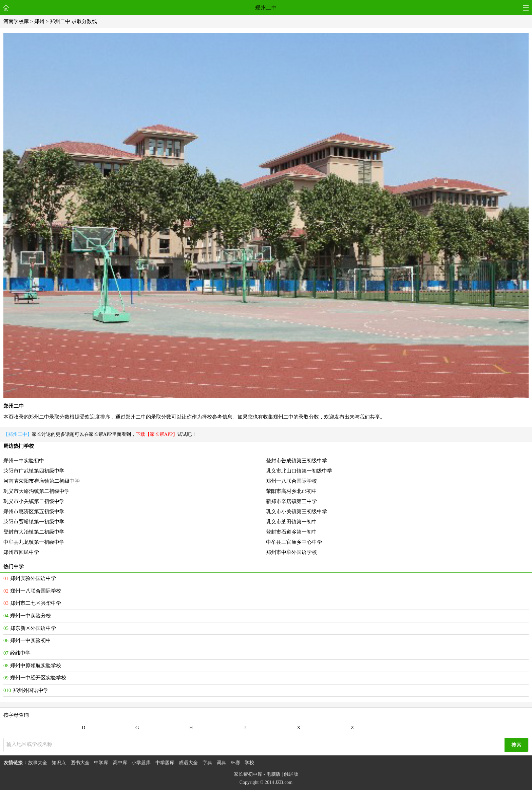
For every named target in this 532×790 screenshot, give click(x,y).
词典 (221, 763)
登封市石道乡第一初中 (291, 532)
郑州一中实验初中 (24, 461)
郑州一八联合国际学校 (291, 481)
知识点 (59, 763)
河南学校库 (16, 21)
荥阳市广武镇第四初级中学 (34, 471)
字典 (207, 763)
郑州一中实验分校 (31, 616)
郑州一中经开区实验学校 (38, 678)
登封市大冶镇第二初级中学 (34, 532)
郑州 (39, 21)
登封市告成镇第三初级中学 (297, 461)
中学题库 (165, 763)
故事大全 (38, 763)
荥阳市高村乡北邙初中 (291, 491)
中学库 (101, 763)
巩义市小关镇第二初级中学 (34, 501)
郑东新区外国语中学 (33, 628)
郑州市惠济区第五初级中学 (34, 512)
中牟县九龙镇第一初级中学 (34, 542)
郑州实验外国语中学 (33, 578)
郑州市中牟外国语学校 (291, 552)
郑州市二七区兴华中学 (36, 603)
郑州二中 (266, 8)
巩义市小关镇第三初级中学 (297, 512)
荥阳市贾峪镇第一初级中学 (34, 522)
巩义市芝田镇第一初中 (291, 522)
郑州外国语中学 (31, 690)
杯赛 (235, 763)
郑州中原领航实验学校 (36, 666)
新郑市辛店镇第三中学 (291, 501)
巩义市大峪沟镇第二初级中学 (36, 491)
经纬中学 (20, 653)
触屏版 (291, 774)
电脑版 (273, 774)
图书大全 (80, 763)
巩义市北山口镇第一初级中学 (299, 471)
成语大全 (188, 763)
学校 (249, 763)
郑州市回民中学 (21, 552)
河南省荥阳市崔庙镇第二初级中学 (42, 481)
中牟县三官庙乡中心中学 (294, 542)
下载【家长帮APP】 (157, 434)
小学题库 (141, 763)
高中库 (120, 763)
